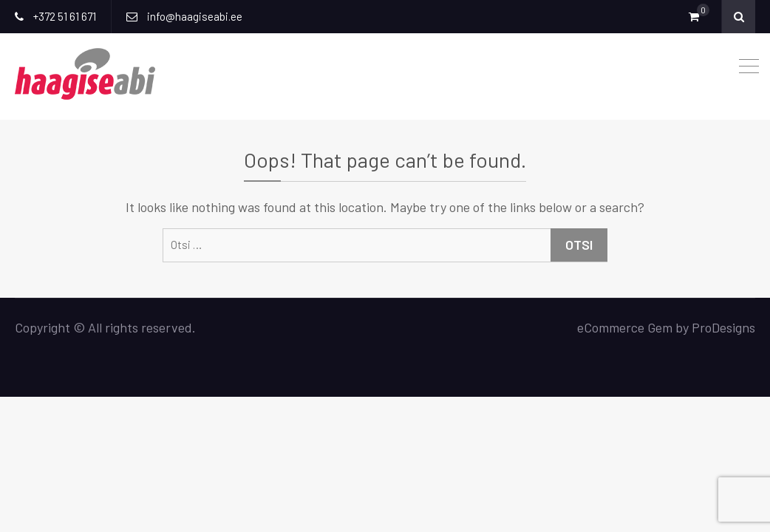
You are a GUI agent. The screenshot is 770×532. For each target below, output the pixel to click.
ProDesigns (723, 327)
